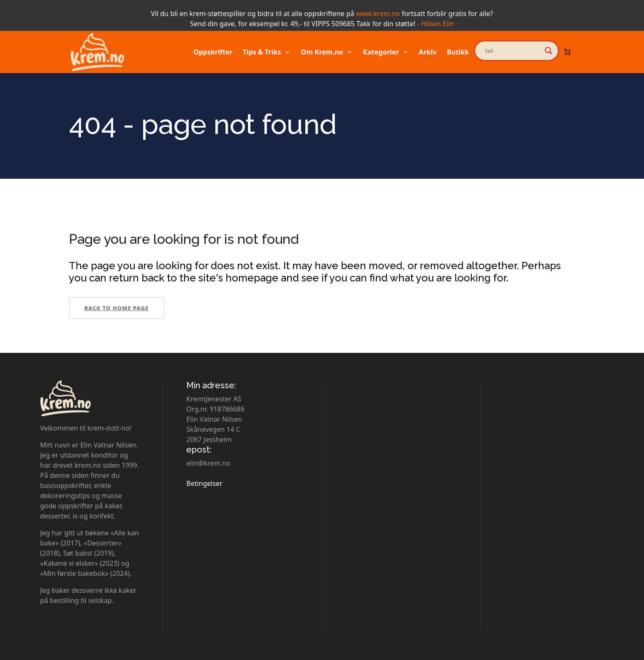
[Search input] (513, 51)
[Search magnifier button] (549, 51)
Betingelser (204, 483)
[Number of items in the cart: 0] (567, 52)
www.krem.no (378, 14)
